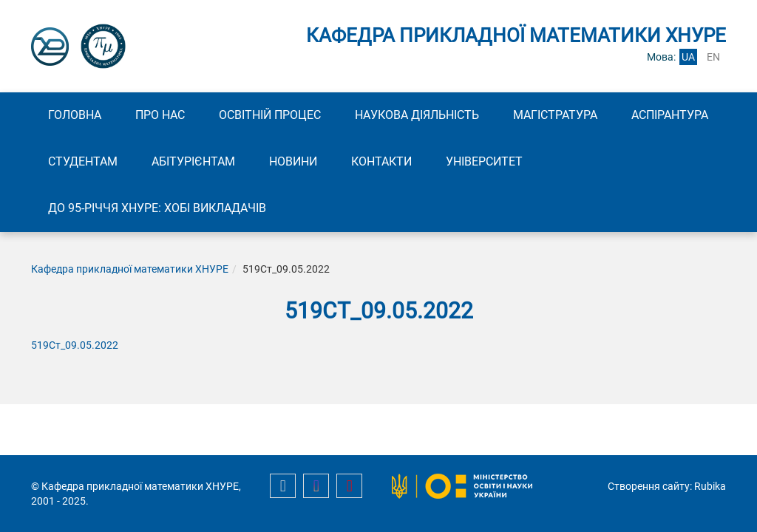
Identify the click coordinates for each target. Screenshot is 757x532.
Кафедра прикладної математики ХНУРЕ (130, 269)
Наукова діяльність (417, 115)
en (713, 57)
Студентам (83, 161)
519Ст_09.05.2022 (75, 345)
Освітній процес (270, 115)
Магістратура (555, 115)
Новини (293, 161)
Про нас (160, 115)
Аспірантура (670, 115)
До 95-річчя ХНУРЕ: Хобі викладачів (157, 208)
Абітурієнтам (193, 161)
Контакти (381, 161)
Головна (75, 115)
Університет (484, 161)
